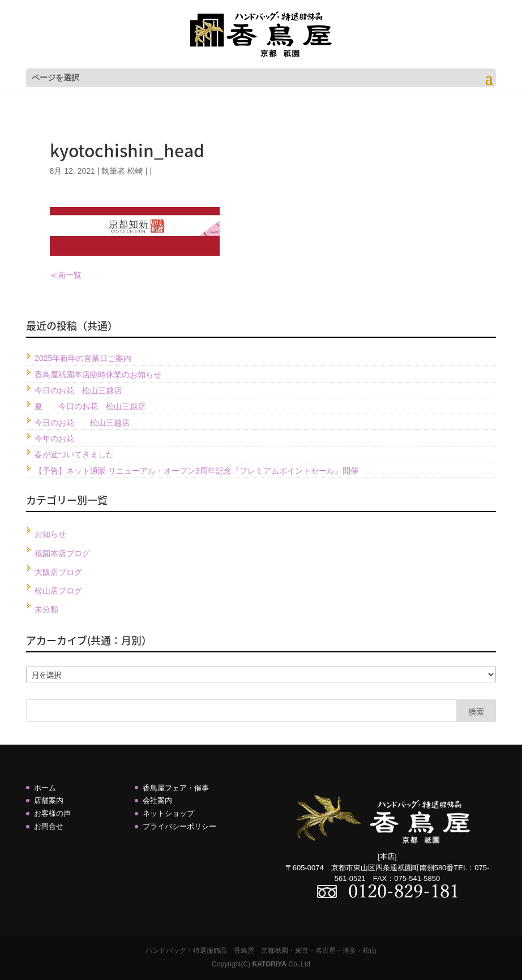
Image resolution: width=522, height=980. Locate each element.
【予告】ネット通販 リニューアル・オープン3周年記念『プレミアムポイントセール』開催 (196, 471)
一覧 (74, 275)
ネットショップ (168, 813)
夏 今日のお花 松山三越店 (90, 406)
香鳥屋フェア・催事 (176, 788)
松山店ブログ (58, 591)
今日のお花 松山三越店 (78, 390)
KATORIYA (269, 964)
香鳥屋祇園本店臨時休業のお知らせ (98, 375)
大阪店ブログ (58, 572)
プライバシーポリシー (179, 826)
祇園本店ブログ (62, 553)
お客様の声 (52, 813)
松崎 (135, 171)
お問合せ (49, 826)
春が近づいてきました (74, 454)
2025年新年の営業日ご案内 (83, 358)
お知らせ (50, 534)
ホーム (45, 788)
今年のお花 (54, 439)
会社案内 (157, 800)
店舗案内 (49, 800)
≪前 (58, 275)
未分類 (46, 609)
